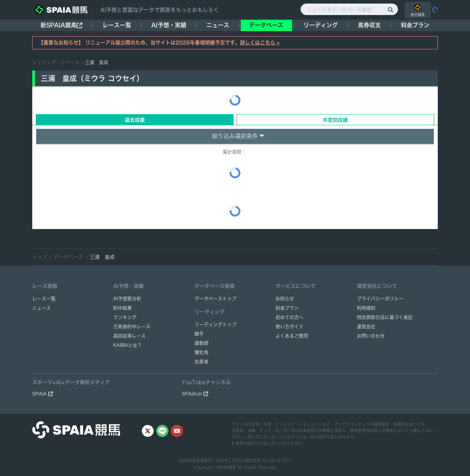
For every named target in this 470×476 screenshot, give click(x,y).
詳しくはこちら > (260, 43)
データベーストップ (215, 299)
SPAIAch (195, 394)
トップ (39, 62)
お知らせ (285, 299)
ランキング (125, 317)
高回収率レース (130, 336)
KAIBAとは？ (128, 345)
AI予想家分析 (127, 299)
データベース (266, 25)
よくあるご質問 (292, 336)
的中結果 (123, 308)
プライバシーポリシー (380, 299)
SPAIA (43, 394)
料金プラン (287, 308)
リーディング (321, 25)
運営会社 (366, 327)
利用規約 (366, 308)
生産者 (202, 362)
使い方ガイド (289, 327)
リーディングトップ (215, 324)
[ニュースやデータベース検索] (349, 9)
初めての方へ (289, 317)
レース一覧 (117, 25)
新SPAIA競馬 (61, 25)
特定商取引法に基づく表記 (385, 317)
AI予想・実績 (169, 25)
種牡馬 (202, 352)
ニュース (218, 25)
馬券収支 (369, 25)
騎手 (199, 334)
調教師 (202, 343)
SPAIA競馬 (226, 467)
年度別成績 (335, 120)
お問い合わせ (371, 336)
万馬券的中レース (132, 327)
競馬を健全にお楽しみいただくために (267, 443)
